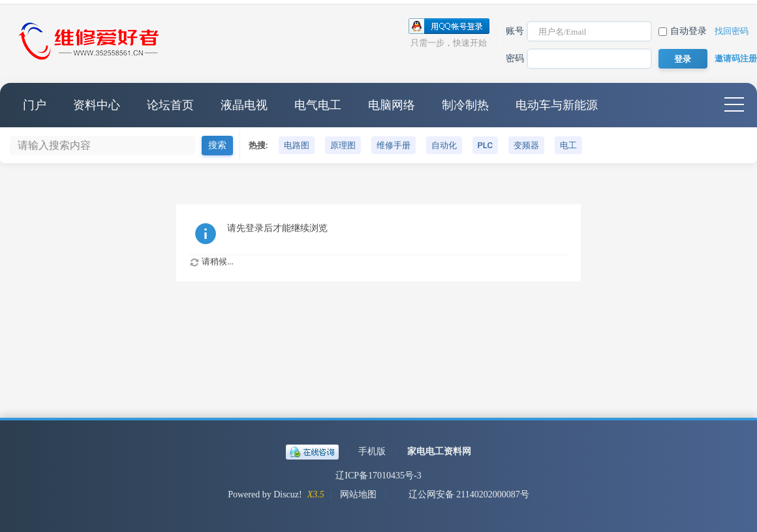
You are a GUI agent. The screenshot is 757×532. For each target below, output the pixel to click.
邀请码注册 (736, 58)
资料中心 (97, 105)
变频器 (526, 145)
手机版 (372, 451)
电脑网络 (392, 105)
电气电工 (318, 105)
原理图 (343, 145)
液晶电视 (244, 105)
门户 (35, 105)
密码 (515, 58)
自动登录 (683, 31)
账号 (515, 31)
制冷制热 (465, 105)
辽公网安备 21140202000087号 (462, 494)
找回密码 (732, 31)
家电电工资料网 (439, 451)
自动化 (444, 145)
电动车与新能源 (557, 105)
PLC (485, 145)
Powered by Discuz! (265, 494)
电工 (568, 145)
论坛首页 (170, 105)
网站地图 (358, 494)
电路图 (297, 145)
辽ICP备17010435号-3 (378, 476)
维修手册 (394, 145)
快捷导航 (734, 105)
